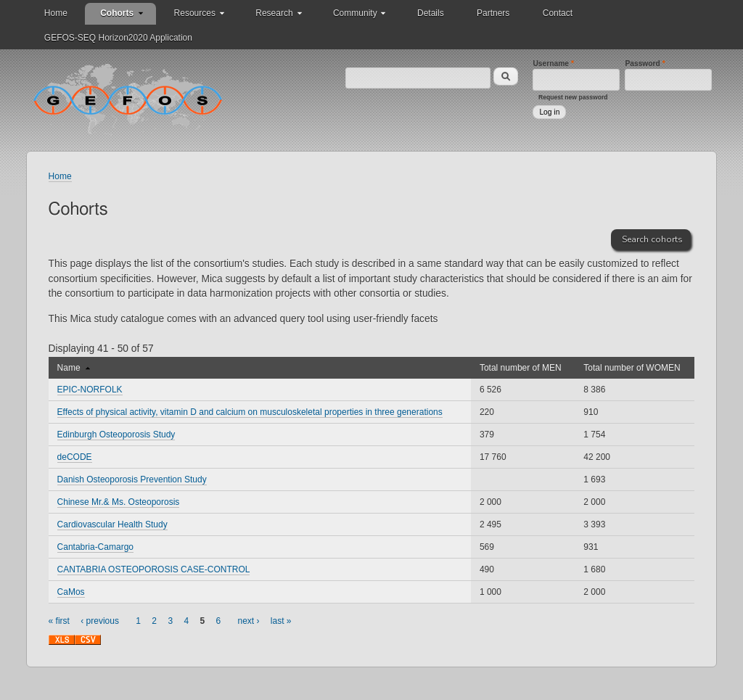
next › (249, 621)
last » (281, 621)
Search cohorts (652, 239)
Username (553, 63)
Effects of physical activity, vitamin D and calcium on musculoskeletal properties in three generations (250, 412)
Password (645, 63)
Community (355, 13)
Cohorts (117, 13)
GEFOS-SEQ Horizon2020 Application (118, 38)
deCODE (75, 457)
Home (56, 13)
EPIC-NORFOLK (90, 390)
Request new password (573, 97)
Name (74, 368)
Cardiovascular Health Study (112, 524)
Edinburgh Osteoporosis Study (116, 435)
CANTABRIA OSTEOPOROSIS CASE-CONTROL (154, 569)
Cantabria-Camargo (95, 547)
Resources (195, 13)
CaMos (71, 592)
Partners (493, 13)
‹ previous (100, 621)
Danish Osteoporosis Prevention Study (132, 479)
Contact (558, 13)
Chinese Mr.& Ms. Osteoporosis (119, 502)
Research (274, 13)
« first (59, 621)
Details (431, 13)
